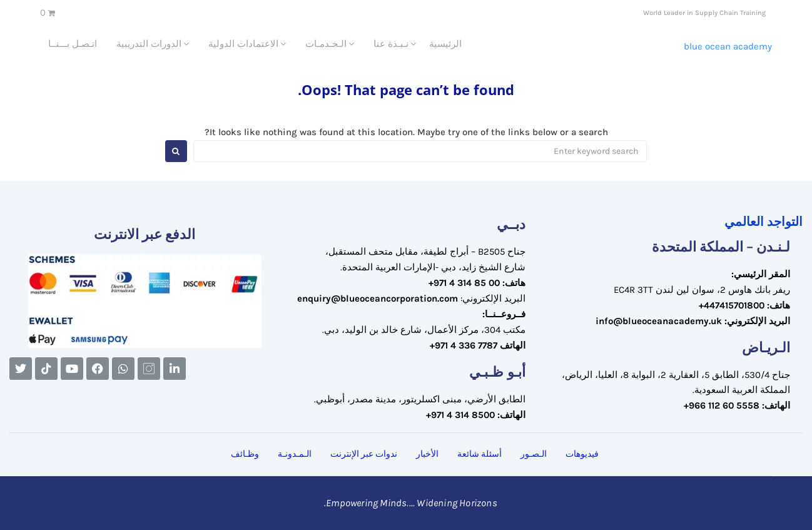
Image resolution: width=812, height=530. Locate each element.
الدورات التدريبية (149, 44)
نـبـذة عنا (391, 44)
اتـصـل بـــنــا (73, 44)
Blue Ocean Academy (728, 46)
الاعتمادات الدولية (243, 44)
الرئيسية (445, 44)
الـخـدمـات (326, 44)
